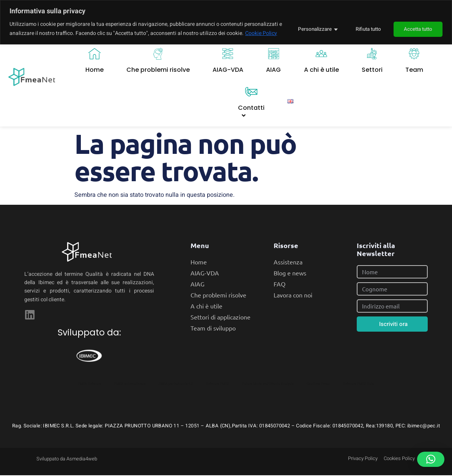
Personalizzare (307, 33)
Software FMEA (217, 384)
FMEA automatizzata (130, 384)
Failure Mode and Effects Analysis (268, 384)
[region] (226, 27)
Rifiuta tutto (363, 33)
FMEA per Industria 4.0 (176, 384)
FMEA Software (90, 384)
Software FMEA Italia (358, 384)
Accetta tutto (417, 33)
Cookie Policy (44, 42)
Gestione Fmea (318, 384)
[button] (431, 459)
